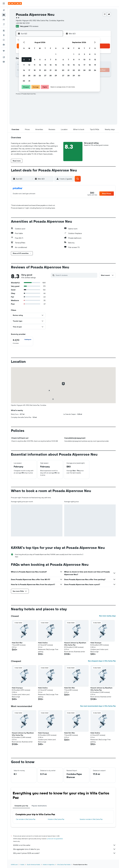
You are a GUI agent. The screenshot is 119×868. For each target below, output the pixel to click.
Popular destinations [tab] (39, 806)
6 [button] (45, 60)
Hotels (22, 865)
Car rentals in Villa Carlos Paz (26, 819)
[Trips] (4, 51)
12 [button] (40, 65)
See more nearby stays (107, 616)
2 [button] (24, 60)
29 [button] (56, 76)
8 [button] (56, 60)
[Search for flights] (4, 10)
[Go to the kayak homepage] (15, 3)
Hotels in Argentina (49, 865)
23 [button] (24, 76)
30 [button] (24, 81)
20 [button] (45, 70)
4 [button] (35, 60)
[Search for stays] (4, 15)
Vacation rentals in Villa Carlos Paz (91, 819)
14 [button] (51, 65)
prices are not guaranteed (55, 839)
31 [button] (29, 81)
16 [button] (24, 70)
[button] (4, 3)
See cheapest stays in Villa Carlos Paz (102, 661)
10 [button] (29, 65)
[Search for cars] (4, 20)
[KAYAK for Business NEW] (4, 45)
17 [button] (29, 70)
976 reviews (34, 26)
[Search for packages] (4, 24)
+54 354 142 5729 (23, 23)
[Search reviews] (76, 275)
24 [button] (29, 76)
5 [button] (40, 60)
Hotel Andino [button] (43, 643)
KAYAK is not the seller (64, 845)
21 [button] (51, 70)
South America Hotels (34, 865)
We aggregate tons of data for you (64, 849)
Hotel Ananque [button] (96, 643)
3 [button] (29, 60)
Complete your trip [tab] (21, 806)
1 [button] (56, 54)
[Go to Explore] (4, 35)
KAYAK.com (14, 865)
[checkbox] (22, 341)
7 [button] (50, 60)
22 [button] (56, 70)
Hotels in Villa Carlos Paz (56, 819)
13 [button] (45, 65)
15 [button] (56, 65)
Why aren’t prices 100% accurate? (64, 853)
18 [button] (35, 70)
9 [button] (24, 65)
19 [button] (40, 70)
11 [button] (35, 65)
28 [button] (50, 76)
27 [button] (45, 76)
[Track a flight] (4, 40)
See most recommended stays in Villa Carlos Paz (98, 706)
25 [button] (35, 76)
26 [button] (40, 76)
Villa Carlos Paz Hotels (64, 865)
